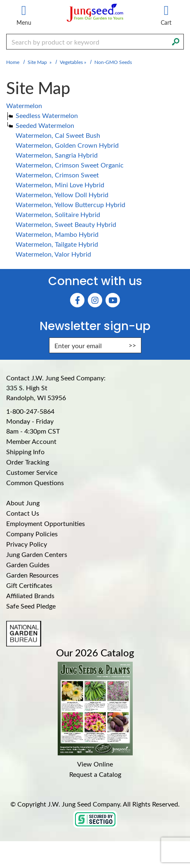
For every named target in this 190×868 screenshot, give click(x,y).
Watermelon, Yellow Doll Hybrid (62, 195)
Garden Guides (28, 565)
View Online (95, 764)
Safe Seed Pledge (31, 606)
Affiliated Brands (30, 596)
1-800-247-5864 (30, 411)
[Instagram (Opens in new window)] (95, 300)
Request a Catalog (95, 774)
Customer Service (32, 472)
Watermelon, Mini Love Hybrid (60, 185)
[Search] (176, 41)
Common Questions (35, 482)
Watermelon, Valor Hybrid (53, 254)
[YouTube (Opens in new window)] (113, 300)
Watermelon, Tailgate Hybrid (57, 244)
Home (13, 62)
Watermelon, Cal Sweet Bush (58, 135)
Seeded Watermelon (45, 125)
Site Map (37, 62)
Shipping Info (25, 452)
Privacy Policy (27, 544)
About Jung (23, 503)
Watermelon (24, 105)
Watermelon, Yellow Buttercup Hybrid (70, 204)
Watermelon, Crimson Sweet (57, 175)
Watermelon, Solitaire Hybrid (58, 214)
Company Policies (32, 534)
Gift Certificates (29, 585)
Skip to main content (0, 0)
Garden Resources (32, 575)
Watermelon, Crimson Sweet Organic (70, 165)
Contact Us (23, 513)
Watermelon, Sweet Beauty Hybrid (66, 224)
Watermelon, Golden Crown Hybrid (67, 145)
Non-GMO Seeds (113, 62)
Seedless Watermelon (47, 115)
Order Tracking (28, 462)
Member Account (31, 441)
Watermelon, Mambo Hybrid (57, 234)
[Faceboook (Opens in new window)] (77, 300)
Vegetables (71, 62)
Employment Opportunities (46, 523)
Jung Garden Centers (37, 554)
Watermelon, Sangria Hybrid (57, 155)
